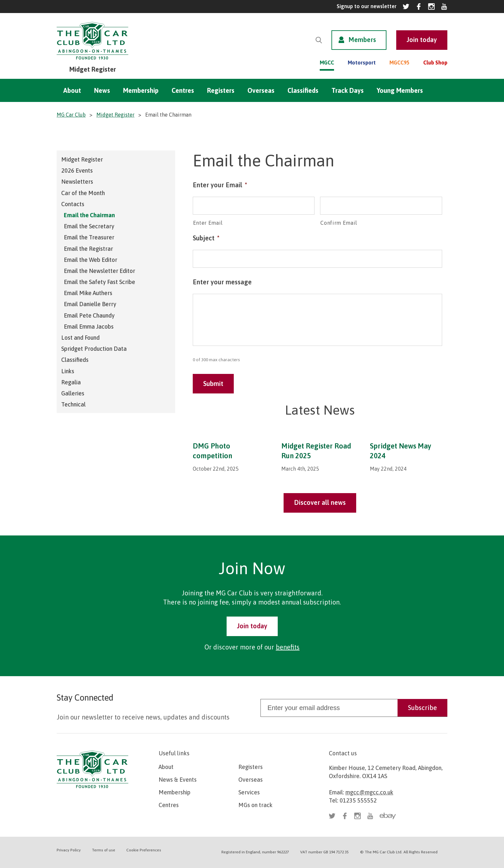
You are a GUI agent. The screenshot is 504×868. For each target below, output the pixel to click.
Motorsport (362, 63)
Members (362, 40)
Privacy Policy (69, 850)
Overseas (261, 90)
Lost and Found (80, 338)
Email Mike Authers (88, 293)
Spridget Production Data (94, 349)
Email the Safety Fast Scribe (99, 282)
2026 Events (77, 171)
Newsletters (77, 182)
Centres (183, 90)
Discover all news (320, 502)
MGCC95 (399, 63)
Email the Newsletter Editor (99, 271)
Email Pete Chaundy (89, 315)
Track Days (348, 90)
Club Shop (435, 63)
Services (249, 792)
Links (68, 371)
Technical (73, 404)
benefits (288, 647)
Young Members (400, 90)
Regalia (71, 382)
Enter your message (222, 282)
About (72, 90)
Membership (141, 90)
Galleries (73, 393)
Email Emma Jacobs (89, 327)
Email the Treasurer (89, 237)
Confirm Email (339, 223)
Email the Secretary (89, 226)
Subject (206, 238)
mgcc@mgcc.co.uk (369, 792)
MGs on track (255, 805)
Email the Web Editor (91, 260)
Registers (221, 90)
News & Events (178, 780)
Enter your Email (220, 185)
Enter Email (208, 223)
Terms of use (104, 850)
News (102, 90)
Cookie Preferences (144, 850)
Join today (252, 626)
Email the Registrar (88, 249)
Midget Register (82, 159)
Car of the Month (83, 193)
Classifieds (303, 90)
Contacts (73, 204)
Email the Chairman (89, 215)
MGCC (327, 63)
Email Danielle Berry (90, 304)
